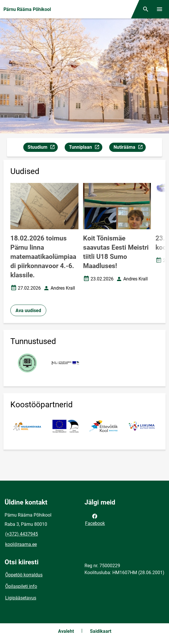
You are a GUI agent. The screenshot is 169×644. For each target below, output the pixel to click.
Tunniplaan (86, 148)
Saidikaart (101, 631)
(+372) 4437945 (22, 534)
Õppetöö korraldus (24, 575)
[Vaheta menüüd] (160, 9)
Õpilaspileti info (21, 586)
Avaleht (66, 631)
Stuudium (43, 148)
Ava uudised (28, 310)
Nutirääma (129, 148)
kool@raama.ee (21, 544)
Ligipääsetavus (21, 598)
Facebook (95, 519)
